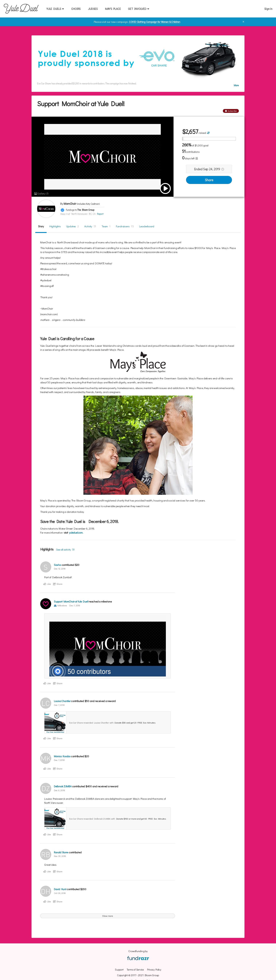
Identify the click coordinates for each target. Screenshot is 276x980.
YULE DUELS (55, 9)
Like (47, 584)
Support (118, 969)
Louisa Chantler (63, 701)
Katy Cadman (93, 204)
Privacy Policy (155, 969)
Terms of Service (135, 969)
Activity (90, 226)
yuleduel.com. (77, 532)
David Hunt (60, 889)
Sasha (58, 565)
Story (41, 226)
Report (100, 214)
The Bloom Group (86, 210)
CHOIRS (76, 9)
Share (209, 180)
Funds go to (71, 210)
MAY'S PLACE (113, 9)
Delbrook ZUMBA (63, 786)
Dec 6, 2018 (59, 790)
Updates (73, 226)
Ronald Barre (62, 852)
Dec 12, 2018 (60, 568)
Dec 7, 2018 (75, 605)
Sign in (268, 9)
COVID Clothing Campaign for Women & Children (154, 22)
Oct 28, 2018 (60, 893)
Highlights (55, 226)
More (236, 85)
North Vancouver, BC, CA (83, 214)
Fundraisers (125, 226)
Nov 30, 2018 (60, 856)
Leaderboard (147, 226)
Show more (108, 916)
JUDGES (93, 9)
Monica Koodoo (63, 756)
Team (106, 226)
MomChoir (70, 204)
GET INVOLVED (138, 9)
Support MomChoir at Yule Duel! (72, 601)
